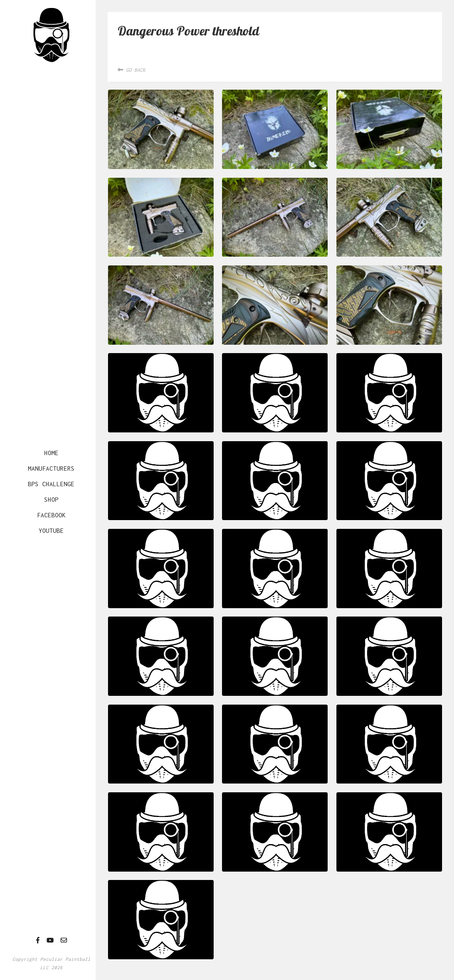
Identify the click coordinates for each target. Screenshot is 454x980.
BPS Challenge (51, 484)
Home (51, 453)
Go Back (132, 70)
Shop (51, 499)
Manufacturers (51, 468)
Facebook (51, 515)
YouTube (51, 530)
